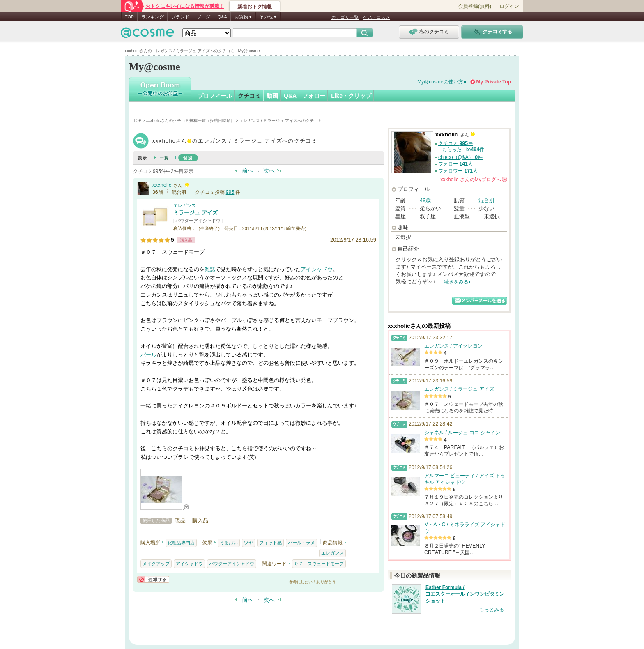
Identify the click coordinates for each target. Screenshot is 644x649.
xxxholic (162, 185)
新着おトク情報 (255, 7)
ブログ (204, 17)
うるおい (229, 543)
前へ (248, 170)
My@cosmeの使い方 (440, 82)
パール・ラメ (301, 543)
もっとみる (492, 610)
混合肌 (486, 200)
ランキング (153, 17)
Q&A (222, 17)
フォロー (314, 96)
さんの (474, 180)
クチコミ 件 (455, 143)
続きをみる (456, 282)
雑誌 (210, 269)
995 (230, 192)
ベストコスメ (377, 17)
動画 (272, 96)
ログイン (509, 6)
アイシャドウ (317, 269)
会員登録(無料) (475, 6)
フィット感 (270, 543)
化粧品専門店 (181, 543)
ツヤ (248, 543)
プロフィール (215, 96)
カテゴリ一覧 (345, 17)
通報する (153, 579)
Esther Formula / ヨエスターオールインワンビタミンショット (465, 594)
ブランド (180, 17)
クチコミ (249, 96)
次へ (269, 170)
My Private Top (494, 82)
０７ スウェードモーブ (319, 564)
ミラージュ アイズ (195, 213)
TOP (129, 17)
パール (148, 355)
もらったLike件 (463, 150)
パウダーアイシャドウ (198, 221)
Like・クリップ (351, 96)
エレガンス (185, 205)
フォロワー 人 (458, 171)
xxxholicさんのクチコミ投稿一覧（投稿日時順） (191, 121)
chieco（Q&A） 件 (460, 157)
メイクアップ (156, 564)
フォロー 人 (455, 164)
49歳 (425, 200)
